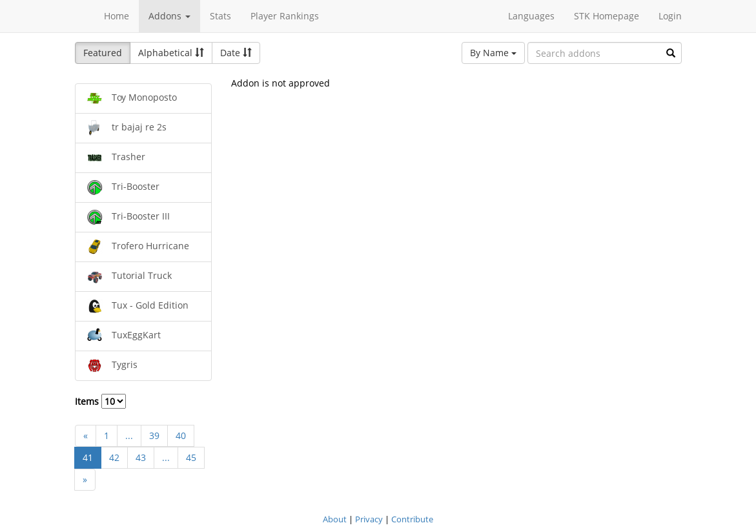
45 (191, 457)
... (129, 435)
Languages (531, 16)
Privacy (369, 519)
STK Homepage (607, 16)
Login (670, 16)
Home (117, 16)
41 (88, 457)
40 (181, 435)
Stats (220, 16)
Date (236, 53)
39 (154, 435)
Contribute (412, 519)
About (335, 519)
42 (114, 457)
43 (141, 457)
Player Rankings (285, 16)
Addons (169, 16)
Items (100, 401)
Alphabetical (171, 53)
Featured (103, 53)
